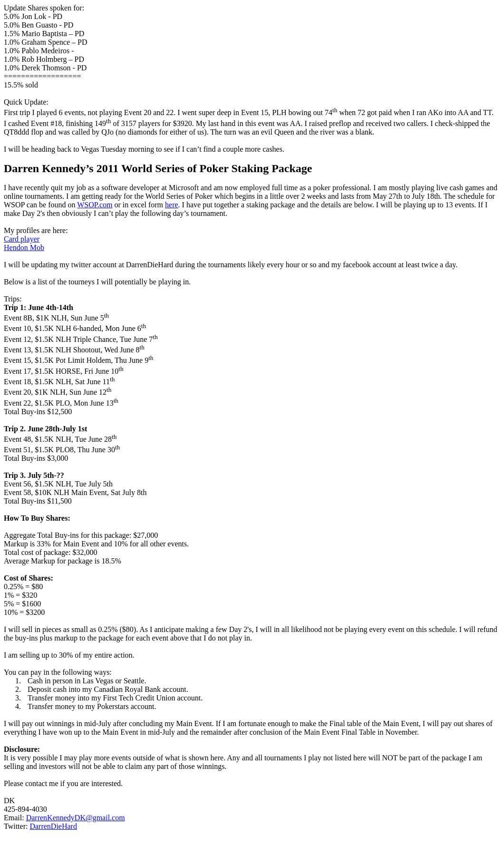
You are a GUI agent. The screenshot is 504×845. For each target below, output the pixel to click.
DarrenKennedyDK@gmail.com (76, 818)
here (172, 205)
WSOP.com (95, 205)
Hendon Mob (24, 248)
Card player (22, 239)
